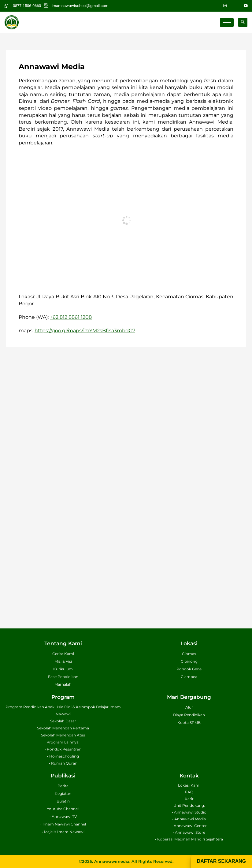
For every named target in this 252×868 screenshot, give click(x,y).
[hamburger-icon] (227, 22)
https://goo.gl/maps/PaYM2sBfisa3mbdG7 (85, 331)
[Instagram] (225, 6)
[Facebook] (235, 6)
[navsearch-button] (243, 22)
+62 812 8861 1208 (71, 317)
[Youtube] (246, 6)
